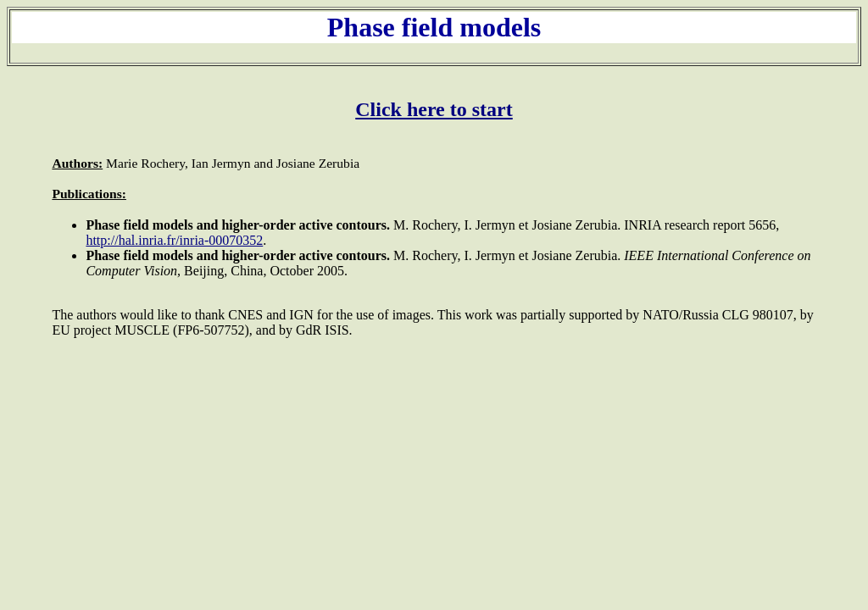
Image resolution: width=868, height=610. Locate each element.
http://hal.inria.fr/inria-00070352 (174, 240)
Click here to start (434, 109)
